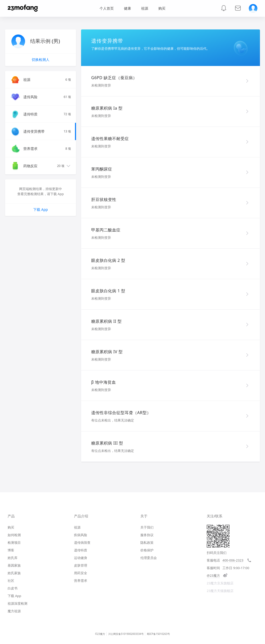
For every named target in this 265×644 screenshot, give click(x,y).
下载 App (41, 209)
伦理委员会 (149, 558)
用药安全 (81, 573)
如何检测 (14, 535)
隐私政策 (147, 543)
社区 (11, 581)
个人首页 (107, 8)
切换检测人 (41, 60)
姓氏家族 (14, 573)
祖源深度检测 (17, 603)
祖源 (145, 8)
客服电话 (213, 560)
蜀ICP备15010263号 (158, 634)
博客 (11, 550)
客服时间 (213, 568)
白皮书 (13, 588)
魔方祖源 (14, 611)
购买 (11, 527)
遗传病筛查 (82, 543)
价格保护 (147, 550)
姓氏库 (13, 558)
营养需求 (81, 581)
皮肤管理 (81, 565)
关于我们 (147, 527)
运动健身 (81, 558)
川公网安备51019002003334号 (126, 634)
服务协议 (147, 535)
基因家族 (14, 565)
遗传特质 (81, 550)
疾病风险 (81, 535)
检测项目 (14, 543)
